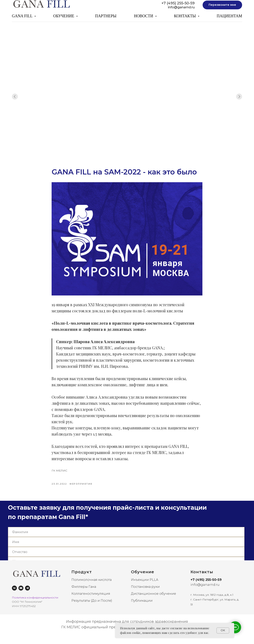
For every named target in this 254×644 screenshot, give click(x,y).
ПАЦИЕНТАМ (229, 16)
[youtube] (21, 595)
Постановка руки (145, 594)
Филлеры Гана (84, 594)
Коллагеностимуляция (91, 601)
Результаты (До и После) (92, 607)
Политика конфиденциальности (35, 604)
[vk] (14, 595)
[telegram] (27, 595)
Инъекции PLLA (145, 587)
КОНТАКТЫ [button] (185, 16)
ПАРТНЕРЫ (106, 16)
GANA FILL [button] (23, 16)
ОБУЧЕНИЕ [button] (64, 16)
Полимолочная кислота (91, 587)
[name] (126, 539)
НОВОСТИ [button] (144, 16)
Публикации (142, 607)
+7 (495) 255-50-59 (178, 3)
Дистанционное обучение (153, 601)
